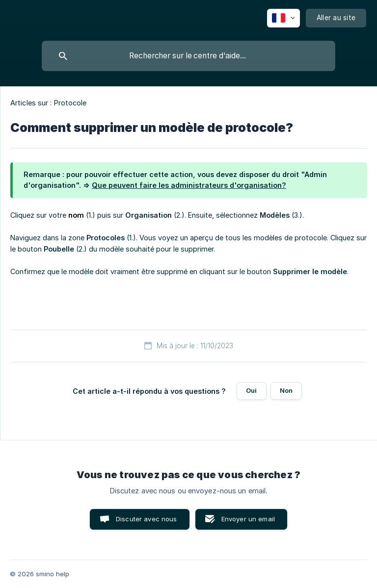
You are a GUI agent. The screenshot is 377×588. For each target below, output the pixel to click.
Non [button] (286, 390)
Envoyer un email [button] (248, 519)
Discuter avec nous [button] (147, 519)
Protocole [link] (70, 103)
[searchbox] (188, 56)
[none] (283, 18)
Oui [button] (251, 390)
